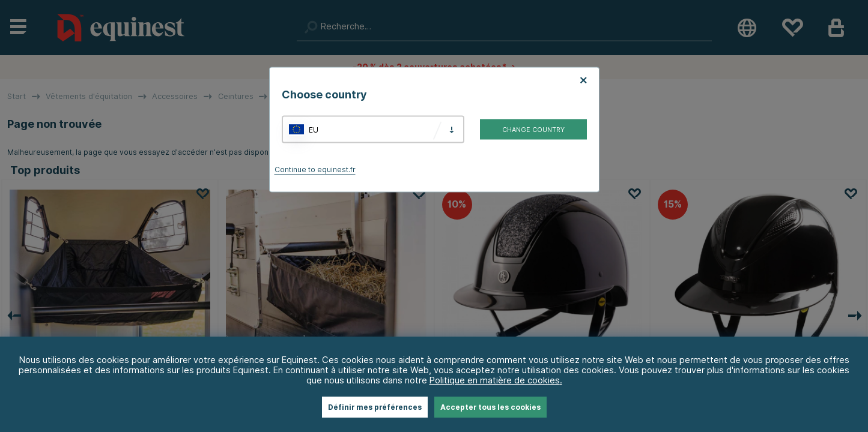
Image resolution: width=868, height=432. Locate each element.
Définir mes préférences (375, 407)
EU (314, 129)
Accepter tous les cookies (490, 407)
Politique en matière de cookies (495, 380)
